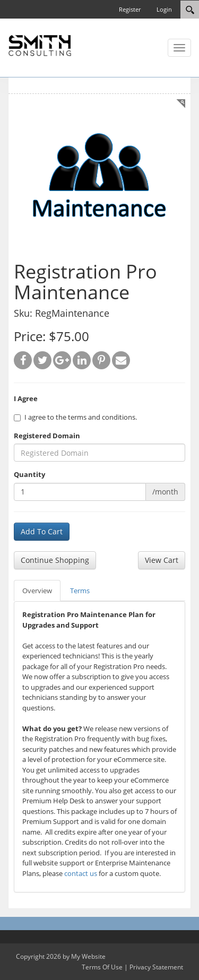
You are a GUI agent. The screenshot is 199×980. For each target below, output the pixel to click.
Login (164, 9)
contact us (81, 873)
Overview (37, 591)
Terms (80, 591)
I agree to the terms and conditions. (75, 417)
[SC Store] (40, 45)
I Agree (26, 398)
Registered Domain (47, 436)
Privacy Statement (156, 967)
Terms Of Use (102, 967)
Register (130, 9)
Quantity (29, 474)
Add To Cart (42, 531)
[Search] (190, 10)
